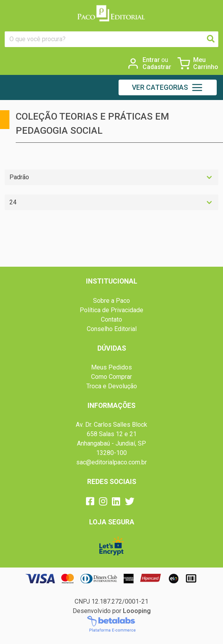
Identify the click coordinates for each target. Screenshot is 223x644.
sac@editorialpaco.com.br (111, 462)
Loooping (137, 611)
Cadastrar (157, 67)
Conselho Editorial (112, 329)
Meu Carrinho (206, 63)
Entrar (155, 60)
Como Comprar (111, 377)
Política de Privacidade (111, 310)
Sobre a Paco (111, 301)
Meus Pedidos (111, 367)
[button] (168, 87)
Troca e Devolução (112, 386)
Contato (111, 319)
